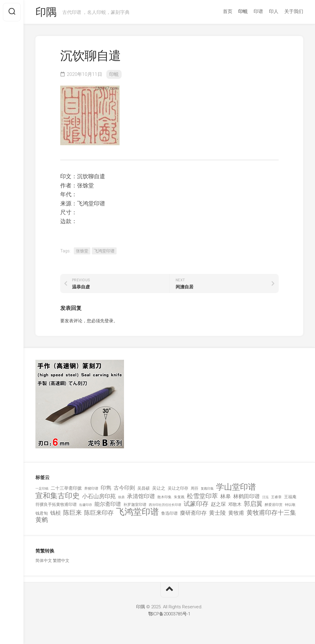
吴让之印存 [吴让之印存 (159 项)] (178, 488)
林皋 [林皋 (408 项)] (226, 496)
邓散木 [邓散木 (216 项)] (235, 504)
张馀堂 (82, 251)
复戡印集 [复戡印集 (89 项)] (207, 489)
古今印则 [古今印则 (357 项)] (124, 488)
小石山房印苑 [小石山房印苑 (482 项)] (99, 496)
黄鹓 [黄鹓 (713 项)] (42, 520)
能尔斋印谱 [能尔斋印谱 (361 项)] (108, 504)
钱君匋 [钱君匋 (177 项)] (42, 513)
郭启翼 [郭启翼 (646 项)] (253, 504)
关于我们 (294, 11)
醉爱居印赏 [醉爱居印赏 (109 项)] (274, 505)
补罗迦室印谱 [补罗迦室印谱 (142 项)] (135, 505)
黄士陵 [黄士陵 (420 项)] (217, 513)
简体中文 (44, 560)
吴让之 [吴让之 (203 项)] (159, 488)
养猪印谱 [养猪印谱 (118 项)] (91, 488)
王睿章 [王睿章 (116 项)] (276, 497)
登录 (109, 321)
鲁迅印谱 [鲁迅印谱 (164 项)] (169, 513)
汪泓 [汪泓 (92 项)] (265, 497)
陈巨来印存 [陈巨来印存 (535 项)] (99, 513)
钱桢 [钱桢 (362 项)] (56, 513)
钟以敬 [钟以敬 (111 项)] (290, 505)
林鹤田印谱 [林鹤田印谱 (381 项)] (247, 496)
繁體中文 (61, 560)
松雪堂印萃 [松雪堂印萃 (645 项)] (202, 496)
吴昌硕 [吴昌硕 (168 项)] (143, 488)
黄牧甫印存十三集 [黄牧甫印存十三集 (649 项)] (271, 513)
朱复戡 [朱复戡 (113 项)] (179, 497)
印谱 (258, 11)
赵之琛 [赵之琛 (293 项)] (218, 504)
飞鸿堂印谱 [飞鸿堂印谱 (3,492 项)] (137, 512)
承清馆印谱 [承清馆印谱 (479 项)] (141, 496)
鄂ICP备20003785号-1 (169, 614)
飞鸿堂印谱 (104, 251)
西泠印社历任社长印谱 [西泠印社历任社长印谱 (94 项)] (165, 505)
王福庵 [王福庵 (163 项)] (290, 497)
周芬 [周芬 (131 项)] (195, 488)
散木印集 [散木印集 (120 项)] (164, 497)
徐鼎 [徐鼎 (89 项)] (121, 497)
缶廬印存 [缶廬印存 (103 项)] (86, 505)
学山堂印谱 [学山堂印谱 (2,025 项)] (236, 487)
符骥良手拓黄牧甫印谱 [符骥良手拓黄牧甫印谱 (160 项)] (56, 504)
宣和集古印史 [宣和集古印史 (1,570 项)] (58, 496)
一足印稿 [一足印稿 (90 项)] (42, 489)
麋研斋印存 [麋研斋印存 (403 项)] (193, 513)
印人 (274, 11)
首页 (228, 11)
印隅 (46, 12)
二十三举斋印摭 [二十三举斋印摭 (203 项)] (66, 488)
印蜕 (243, 11)
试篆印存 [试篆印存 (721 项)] (196, 504)
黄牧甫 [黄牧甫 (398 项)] (236, 513)
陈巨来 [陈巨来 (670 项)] (72, 513)
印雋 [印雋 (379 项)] (106, 488)
